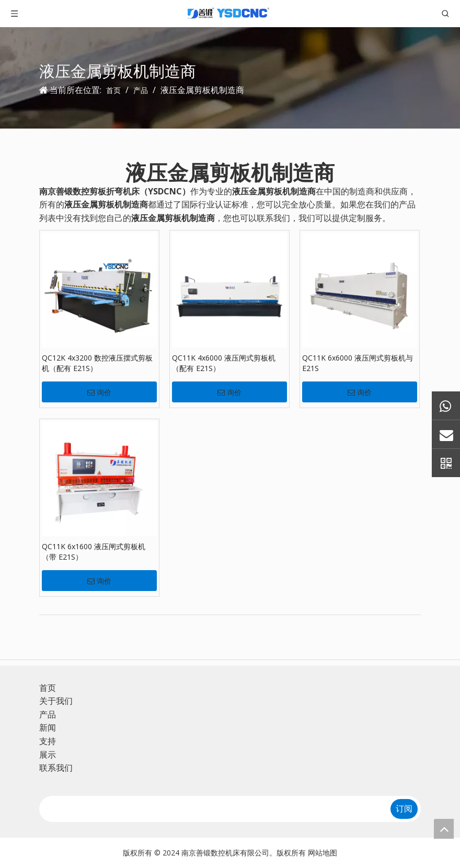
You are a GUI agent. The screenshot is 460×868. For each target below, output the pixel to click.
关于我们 (56, 701)
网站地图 (323, 853)
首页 (48, 688)
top (444, 829)
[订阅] (404, 809)
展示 (48, 755)
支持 (48, 741)
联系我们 (56, 768)
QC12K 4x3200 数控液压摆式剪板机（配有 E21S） (97, 363)
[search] (211, 809)
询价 (99, 392)
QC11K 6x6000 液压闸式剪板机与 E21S (358, 363)
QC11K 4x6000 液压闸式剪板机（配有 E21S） (224, 363)
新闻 (48, 727)
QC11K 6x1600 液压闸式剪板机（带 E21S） (94, 552)
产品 (48, 714)
